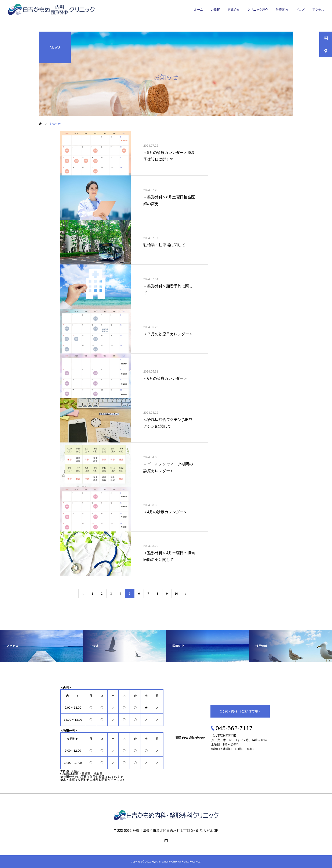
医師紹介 (234, 10)
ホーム (199, 10)
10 (176, 594)
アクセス (318, 10)
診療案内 (282, 10)
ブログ (300, 10)
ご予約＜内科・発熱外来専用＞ (240, 711)
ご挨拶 (215, 10)
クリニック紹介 (258, 10)
